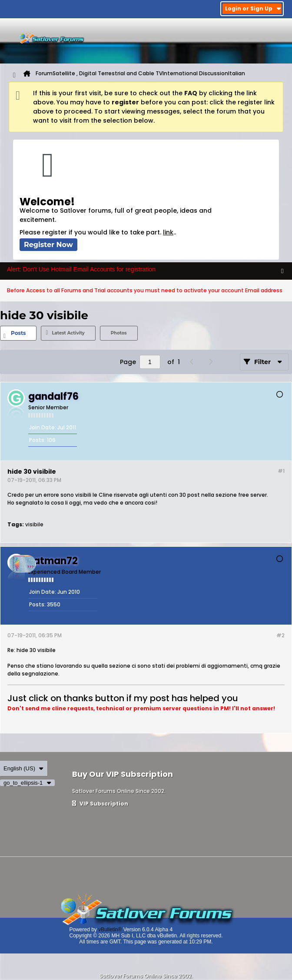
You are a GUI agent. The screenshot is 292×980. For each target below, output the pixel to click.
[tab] (18, 333)
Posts (18, 333)
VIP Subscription (100, 804)
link (168, 232)
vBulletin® (110, 930)
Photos (119, 333)
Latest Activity (68, 333)
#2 (280, 635)
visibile (34, 524)
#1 (281, 471)
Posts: (37, 440)
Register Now (48, 245)
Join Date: (43, 427)
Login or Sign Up (253, 8)
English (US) (24, 768)
